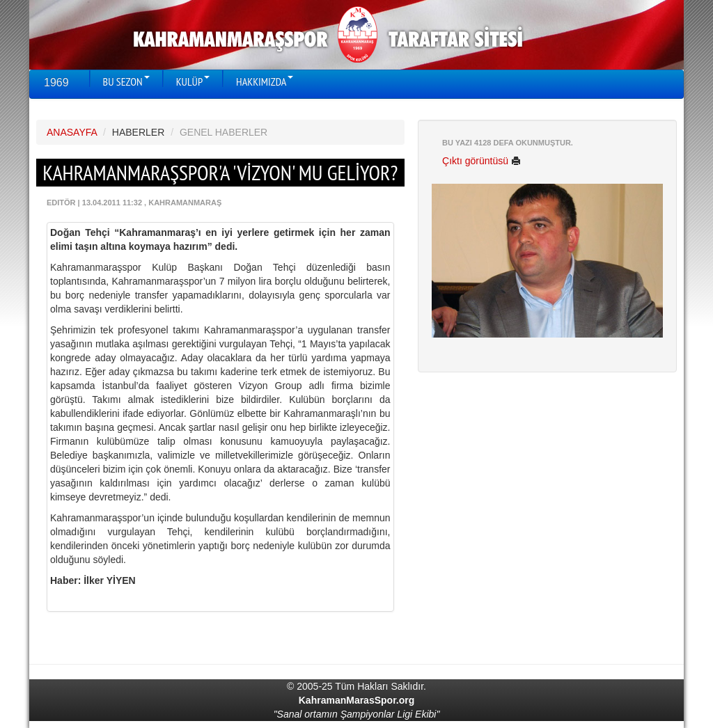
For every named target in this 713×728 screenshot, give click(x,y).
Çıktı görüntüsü (481, 161)
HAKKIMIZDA (265, 81)
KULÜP (193, 81)
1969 (56, 82)
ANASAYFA (72, 132)
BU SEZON (126, 81)
